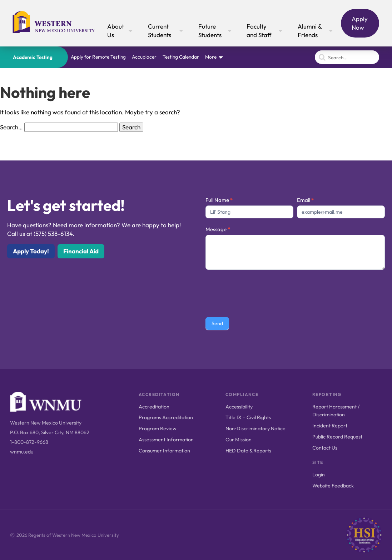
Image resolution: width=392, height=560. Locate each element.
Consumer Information (164, 451)
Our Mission (239, 440)
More (211, 57)
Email (305, 200)
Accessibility (239, 407)
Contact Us (325, 448)
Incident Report (330, 426)
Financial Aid (81, 251)
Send (217, 323)
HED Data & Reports (248, 451)
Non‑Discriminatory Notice (255, 428)
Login (319, 475)
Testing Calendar (181, 57)
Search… (11, 127)
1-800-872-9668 (29, 442)
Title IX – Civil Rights (248, 417)
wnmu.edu (22, 452)
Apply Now (360, 23)
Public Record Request (337, 437)
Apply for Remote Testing (98, 57)
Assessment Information (166, 440)
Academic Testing (33, 57)
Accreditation (154, 407)
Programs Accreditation (166, 417)
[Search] (347, 57)
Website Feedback (333, 486)
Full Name (219, 200)
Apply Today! (31, 251)
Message (218, 229)
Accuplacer (144, 57)
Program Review (158, 428)
